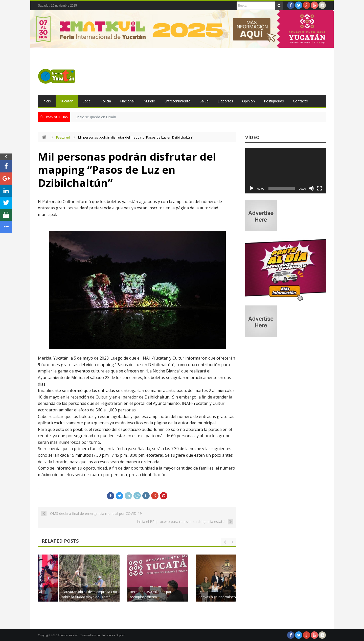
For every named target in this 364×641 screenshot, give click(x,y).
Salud (204, 101)
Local (87, 101)
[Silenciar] (311, 188)
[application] (286, 171)
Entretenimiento (177, 101)
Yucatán (67, 101)
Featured (63, 137)
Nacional (127, 101)
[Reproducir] (252, 188)
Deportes (225, 101)
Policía (106, 101)
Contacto (301, 101)
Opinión (248, 101)
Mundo (149, 101)
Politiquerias (274, 101)
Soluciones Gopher (113, 635)
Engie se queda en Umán (96, 117)
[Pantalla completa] (320, 188)
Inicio (47, 101)
